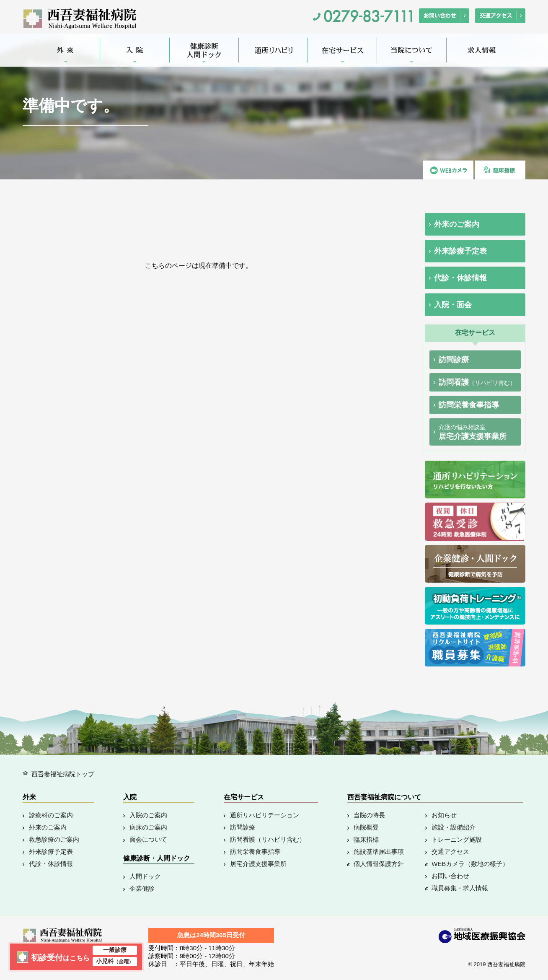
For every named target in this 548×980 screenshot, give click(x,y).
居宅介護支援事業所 (473, 432)
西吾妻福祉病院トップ (63, 774)
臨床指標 (366, 839)
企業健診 (142, 888)
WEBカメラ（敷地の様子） (470, 864)
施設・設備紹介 (454, 827)
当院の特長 (369, 815)
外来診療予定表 (460, 251)
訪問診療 (454, 360)
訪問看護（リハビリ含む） (268, 839)
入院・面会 (453, 305)
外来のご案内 (457, 224)
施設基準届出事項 (379, 852)
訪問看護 (477, 382)
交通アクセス (450, 852)
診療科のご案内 (51, 815)
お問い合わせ (450, 876)
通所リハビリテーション (265, 815)
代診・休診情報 (460, 278)
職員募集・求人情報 (460, 888)
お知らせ (444, 815)
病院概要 (366, 827)
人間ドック (145, 876)
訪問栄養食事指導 (469, 405)
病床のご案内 (148, 827)
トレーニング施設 (457, 839)
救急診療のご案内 (54, 839)
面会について (148, 839)
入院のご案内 (148, 815)
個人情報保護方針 (379, 864)
